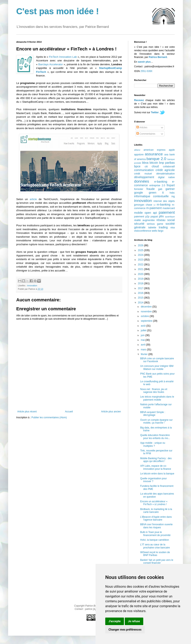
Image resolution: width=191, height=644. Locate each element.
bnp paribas (167, 163)
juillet (144, 330)
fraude (151, 189)
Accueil (69, 412)
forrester (139, 189)
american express (155, 150)
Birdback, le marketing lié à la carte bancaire (156, 511)
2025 (141, 250)
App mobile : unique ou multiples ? (153, 444)
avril (143, 345)
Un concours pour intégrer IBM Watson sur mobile (157, 367)
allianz (137, 150)
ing (173, 196)
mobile (138, 213)
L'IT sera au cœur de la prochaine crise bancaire (155, 546)
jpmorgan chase (143, 205)
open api (151, 213)
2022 (141, 265)
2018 (141, 283)
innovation (32, 285)
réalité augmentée (144, 220)
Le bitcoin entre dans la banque (157, 474)
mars (144, 350)
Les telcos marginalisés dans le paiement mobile (157, 398)
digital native (166, 177)
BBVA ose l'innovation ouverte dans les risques (156, 526)
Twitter (155, 112)
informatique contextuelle (151, 196)
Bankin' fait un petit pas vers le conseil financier (157, 561)
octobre (145, 316)
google (138, 193)
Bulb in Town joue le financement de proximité (155, 534)
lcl (155, 205)
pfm (161, 216)
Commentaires (146, 134)
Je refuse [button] (134, 621)
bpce (137, 166)
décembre (147, 307)
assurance (154, 154)
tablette (152, 228)
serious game (155, 224)
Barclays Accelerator (51, 64)
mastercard (169, 208)
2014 (141, 303)
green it (156, 193)
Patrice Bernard (158, 57)
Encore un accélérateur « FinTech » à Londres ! (154, 503)
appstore (139, 155)
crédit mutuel (143, 174)
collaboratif (169, 167)
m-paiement (154, 208)
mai (143, 340)
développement (144, 177)
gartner (170, 189)
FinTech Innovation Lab (63, 57)
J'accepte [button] (115, 621)
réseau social (166, 220)
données (142, 181)
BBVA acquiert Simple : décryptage (153, 414)
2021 (141, 269)
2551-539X (146, 71)
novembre (147, 312)
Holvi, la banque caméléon (155, 540)
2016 (141, 293)
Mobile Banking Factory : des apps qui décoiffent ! (156, 460)
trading (163, 227)
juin (143, 335)
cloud (155, 166)
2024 (141, 255)
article (33, 199)
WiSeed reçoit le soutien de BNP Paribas (155, 554)
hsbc (172, 193)
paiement (167, 212)
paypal (154, 217)
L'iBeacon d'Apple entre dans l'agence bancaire (156, 518)
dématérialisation (165, 174)
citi (146, 167)
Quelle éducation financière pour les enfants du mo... (155, 437)
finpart (171, 185)
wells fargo (158, 231)
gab (160, 189)
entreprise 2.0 (157, 185)
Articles (142, 127)
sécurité (139, 224)
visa (173, 228)
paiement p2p (142, 217)
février (145, 354)
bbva (145, 163)
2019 (141, 279)
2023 (141, 260)
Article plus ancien (111, 412)
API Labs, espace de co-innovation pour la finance (156, 467)
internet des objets (164, 201)
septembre (147, 321)
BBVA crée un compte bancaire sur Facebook (157, 360)
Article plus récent (27, 412)
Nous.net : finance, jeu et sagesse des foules (154, 391)
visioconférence (143, 231)
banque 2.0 (156, 159)
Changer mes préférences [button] (125, 630)
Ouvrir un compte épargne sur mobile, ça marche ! (156, 421)
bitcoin (154, 163)
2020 (141, 274)
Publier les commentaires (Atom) (49, 417)
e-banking (161, 182)
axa (166, 155)
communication (144, 170)
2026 (141, 245)
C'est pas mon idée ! (58, 11)
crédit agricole (165, 170)
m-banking (163, 205)
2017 (141, 288)
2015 (141, 298)
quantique (170, 217)
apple (172, 150)
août (144, 326)
